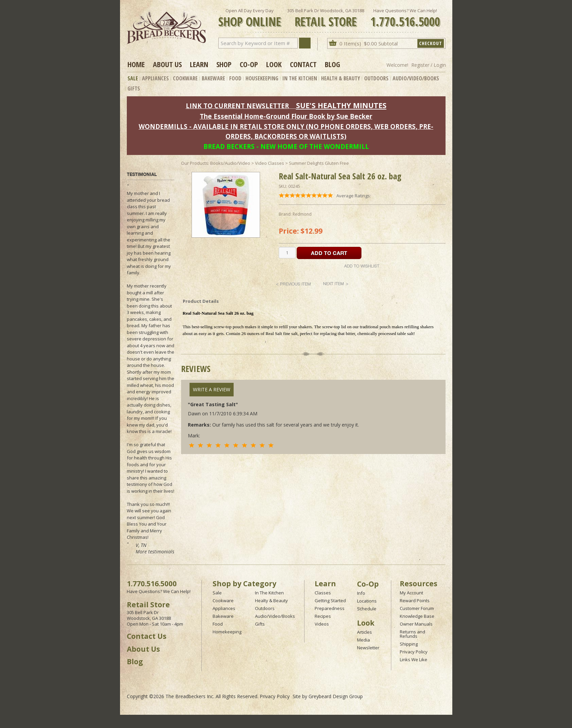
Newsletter (368, 648)
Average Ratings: (354, 196)
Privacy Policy (414, 652)
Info (361, 593)
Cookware (185, 78)
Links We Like (413, 660)
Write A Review (212, 389)
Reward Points (415, 601)
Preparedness (330, 608)
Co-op (249, 64)
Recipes (323, 616)
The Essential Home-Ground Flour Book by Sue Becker (286, 116)
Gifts (134, 88)
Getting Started (330, 601)
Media (363, 640)
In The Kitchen (300, 78)
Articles (364, 632)
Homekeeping (227, 632)
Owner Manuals (416, 624)
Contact (303, 64)
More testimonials (155, 552)
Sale (133, 78)
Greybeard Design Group (336, 696)
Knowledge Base (417, 616)
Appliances (155, 78)
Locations (367, 601)
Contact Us (147, 636)
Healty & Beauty (271, 601)
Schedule (367, 609)
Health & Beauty (341, 78)
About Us (167, 64)
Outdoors (376, 78)
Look (274, 64)
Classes (323, 593)
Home (136, 64)
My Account (411, 593)
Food (235, 78)
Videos (322, 624)
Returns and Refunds (412, 634)
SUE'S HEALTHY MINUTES (341, 105)
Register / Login (429, 65)
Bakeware (213, 78)
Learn (199, 64)
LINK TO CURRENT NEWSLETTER (237, 106)
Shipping (409, 644)
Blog (332, 64)
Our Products (195, 163)
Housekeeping (262, 78)
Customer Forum (417, 608)
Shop (224, 64)
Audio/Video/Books (416, 78)
